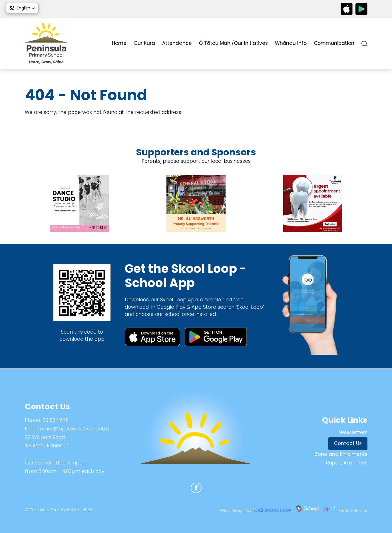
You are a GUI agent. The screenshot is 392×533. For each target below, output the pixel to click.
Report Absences (347, 463)
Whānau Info (291, 43)
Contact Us (348, 443)
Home (119, 43)
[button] (22, 8)
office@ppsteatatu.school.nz (75, 429)
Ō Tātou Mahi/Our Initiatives (233, 43)
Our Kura (144, 43)
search (364, 44)
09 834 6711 (56, 420)
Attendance (177, 43)
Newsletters (353, 432)
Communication (334, 43)
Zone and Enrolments (341, 454)
